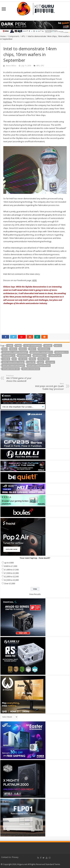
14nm (18, 346)
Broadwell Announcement (15, 352)
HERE (34, 280)
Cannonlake (55, 356)
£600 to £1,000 (11, 566)
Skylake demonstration (39, 366)
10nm (10, 346)
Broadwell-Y (40, 356)
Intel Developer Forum (13, 362)
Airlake (48, 346)
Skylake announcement (13, 366)
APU (23, 36)
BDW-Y (33, 349)
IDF (14, 359)
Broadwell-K (9, 356)
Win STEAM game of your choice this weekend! (22, 378)
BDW (5, 349)
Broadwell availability (41, 352)
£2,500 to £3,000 (11, 580)
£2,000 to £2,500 (11, 577)
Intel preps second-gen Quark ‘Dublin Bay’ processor (48, 386)
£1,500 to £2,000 (11, 573)
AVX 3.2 (58, 346)
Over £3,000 (10, 583)
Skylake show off (11, 369)
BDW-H (13, 349)
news (41, 362)
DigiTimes (8, 102)
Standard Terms (53, 864)
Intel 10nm (44, 359)
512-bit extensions (33, 346)
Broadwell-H (62, 352)
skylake (51, 362)
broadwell (44, 349)
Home (3, 36)
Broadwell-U (24, 356)
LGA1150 (31, 362)
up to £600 (9, 563)
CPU (42, 66)
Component (14, 36)
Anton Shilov (11, 66)
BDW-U (23, 349)
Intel (33, 359)
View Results (35, 594)
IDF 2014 (23, 359)
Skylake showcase (31, 369)
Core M (6, 359)
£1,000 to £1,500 (11, 570)
